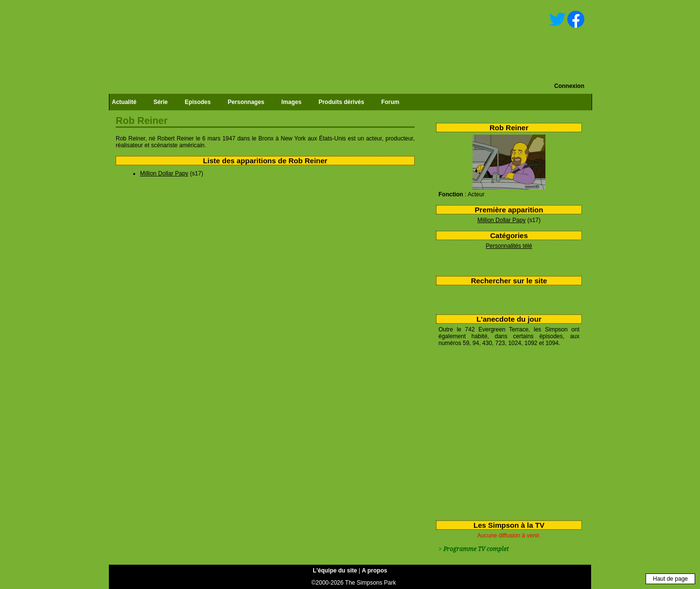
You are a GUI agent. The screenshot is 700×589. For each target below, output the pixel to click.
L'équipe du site (335, 571)
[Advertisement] (505, 432)
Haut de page (670, 579)
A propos (374, 571)
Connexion (569, 86)
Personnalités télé (509, 246)
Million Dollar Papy (501, 220)
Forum (390, 102)
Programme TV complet (476, 549)
